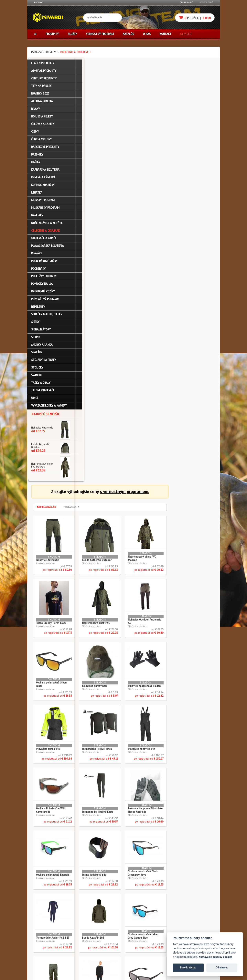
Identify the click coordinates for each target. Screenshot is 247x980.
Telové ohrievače (43, 393)
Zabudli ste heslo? (44, 947)
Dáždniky (37, 157)
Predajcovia (103, 947)
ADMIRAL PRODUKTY (44, 73)
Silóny (36, 340)
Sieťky (35, 324)
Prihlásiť (186, 2)
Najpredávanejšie (94, 84)
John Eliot (70, 975)
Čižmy (35, 134)
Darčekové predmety (45, 149)
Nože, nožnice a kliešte (47, 226)
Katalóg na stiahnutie (109, 931)
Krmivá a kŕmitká (43, 180)
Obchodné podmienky (77, 931)
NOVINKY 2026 (40, 96)
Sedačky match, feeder (47, 317)
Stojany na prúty (44, 362)
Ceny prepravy (42, 963)
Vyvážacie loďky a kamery (49, 408)
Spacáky (37, 355)
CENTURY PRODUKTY (44, 81)
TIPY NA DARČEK (41, 89)
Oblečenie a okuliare (74, 52)
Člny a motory (41, 142)
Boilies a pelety (42, 119)
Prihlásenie (40, 931)
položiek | (195, 18)
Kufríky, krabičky (43, 187)
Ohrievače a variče (44, 241)
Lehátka (37, 195)
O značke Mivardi (106, 942)
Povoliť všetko (188, 968)
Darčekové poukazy (139, 931)
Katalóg (39, 2)
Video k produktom (44, 957)
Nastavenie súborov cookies (215, 957)
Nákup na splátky (138, 936)
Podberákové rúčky (44, 264)
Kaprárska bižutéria (45, 172)
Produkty (52, 34)
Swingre (37, 378)
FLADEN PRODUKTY (43, 66)
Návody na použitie (44, 952)
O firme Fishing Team (108, 936)
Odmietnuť (222, 968)
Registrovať (206, 2)
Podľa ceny (117, 84)
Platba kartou (136, 942)
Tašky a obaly (41, 385)
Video (186, 34)
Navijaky (37, 218)
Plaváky (37, 256)
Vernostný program (100, 34)
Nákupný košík (42, 942)
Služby (72, 34)
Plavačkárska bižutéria (48, 248)
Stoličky (37, 370)
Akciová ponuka (42, 104)
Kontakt (166, 34)
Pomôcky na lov (42, 287)
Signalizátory (41, 332)
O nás (147, 34)
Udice (35, 400)
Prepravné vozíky (43, 294)
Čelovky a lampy (43, 127)
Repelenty (38, 309)
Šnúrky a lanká (42, 347)
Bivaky (36, 111)
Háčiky (36, 165)
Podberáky (38, 271)
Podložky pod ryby (44, 279)
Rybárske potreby (43, 52)
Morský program (43, 203)
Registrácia (40, 936)
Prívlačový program (45, 302)
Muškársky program (45, 210)
